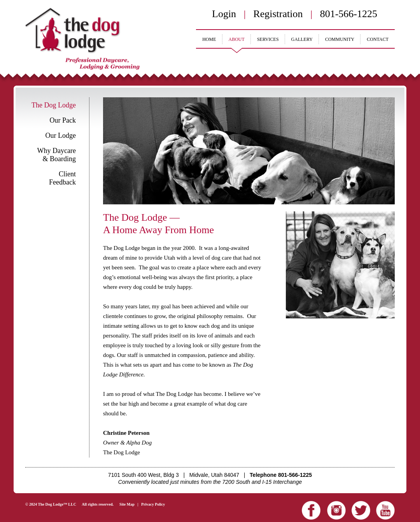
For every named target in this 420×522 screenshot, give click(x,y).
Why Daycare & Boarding (57, 155)
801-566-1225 (349, 14)
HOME (209, 39)
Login (224, 14)
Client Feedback (62, 178)
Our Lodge (61, 135)
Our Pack (63, 120)
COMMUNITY (340, 39)
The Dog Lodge (54, 105)
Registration (278, 14)
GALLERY (302, 39)
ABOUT (237, 39)
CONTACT (378, 39)
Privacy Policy (153, 504)
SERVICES (268, 39)
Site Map (127, 504)
